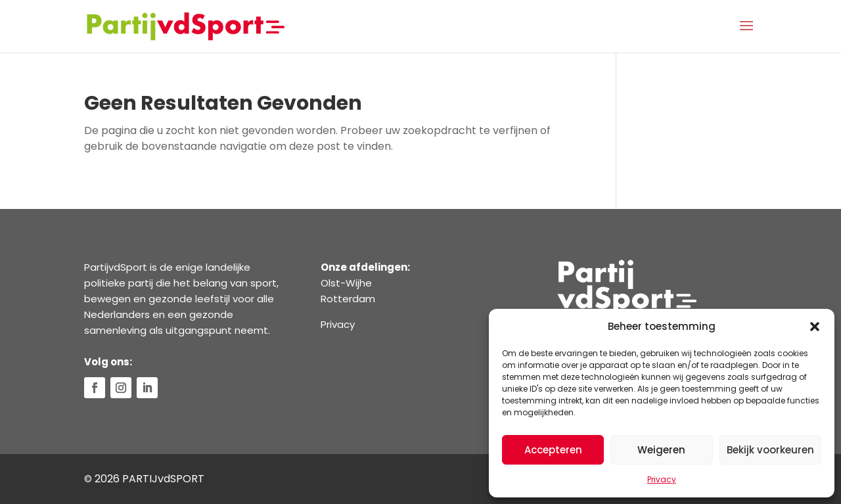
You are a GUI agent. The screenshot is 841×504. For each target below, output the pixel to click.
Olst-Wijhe (346, 283)
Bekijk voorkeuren (770, 450)
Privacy (662, 479)
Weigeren (661, 450)
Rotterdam (348, 299)
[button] (815, 327)
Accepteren (553, 450)
